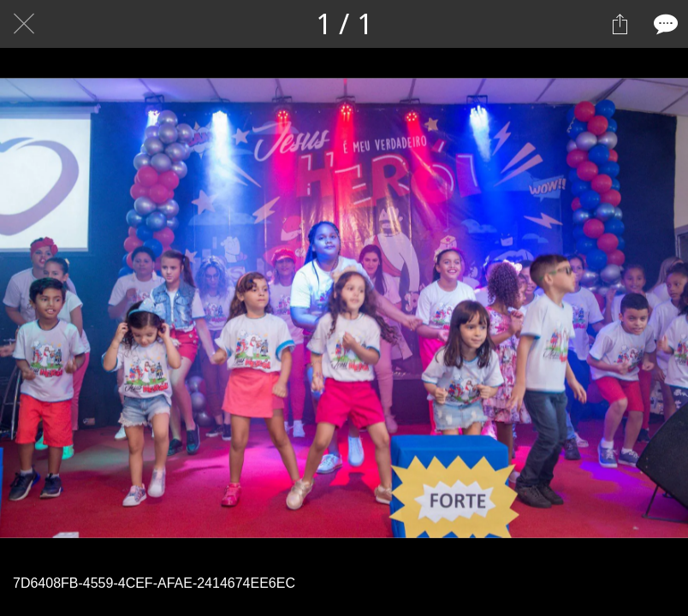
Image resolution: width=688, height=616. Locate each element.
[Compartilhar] (620, 24)
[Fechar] (24, 24)
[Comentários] (664, 24)
